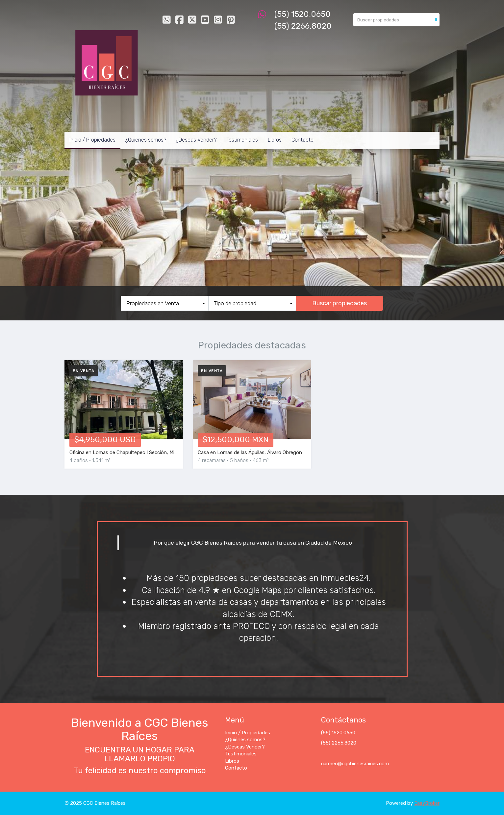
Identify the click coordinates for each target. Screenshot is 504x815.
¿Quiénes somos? (146, 140)
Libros (275, 140)
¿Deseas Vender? (196, 140)
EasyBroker (427, 803)
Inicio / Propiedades (92, 140)
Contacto (302, 140)
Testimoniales (242, 140)
